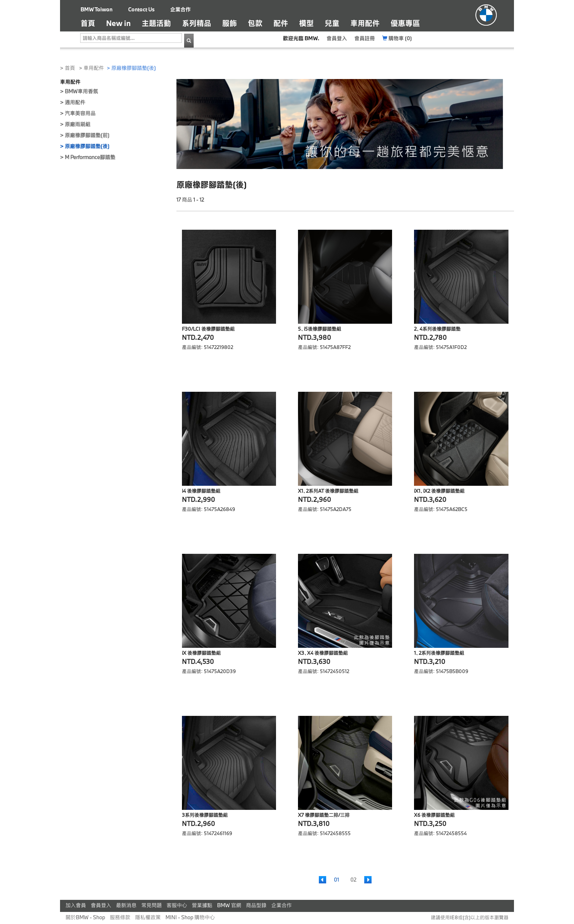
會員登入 (337, 38)
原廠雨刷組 (78, 124)
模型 (306, 23)
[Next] (368, 880)
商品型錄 (256, 905)
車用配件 (365, 23)
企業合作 (180, 9)
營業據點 (202, 905)
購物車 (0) (397, 38)
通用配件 (75, 102)
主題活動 (156, 23)
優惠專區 (405, 23)
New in (118, 23)
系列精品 (197, 23)
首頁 (91, 23)
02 (353, 880)
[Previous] (323, 880)
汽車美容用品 (80, 113)
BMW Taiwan (96, 9)
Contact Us (141, 9)
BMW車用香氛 (81, 91)
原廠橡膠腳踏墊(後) (87, 146)
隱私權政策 (148, 917)
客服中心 (177, 905)
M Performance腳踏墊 (90, 157)
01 (336, 880)
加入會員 (76, 905)
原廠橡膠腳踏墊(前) (87, 135)
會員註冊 (365, 38)
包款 (255, 23)
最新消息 (126, 905)
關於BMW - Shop (85, 917)
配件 (281, 23)
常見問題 (152, 905)
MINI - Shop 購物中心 (190, 917)
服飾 (230, 23)
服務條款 (120, 917)
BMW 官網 (229, 905)
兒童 (332, 23)
